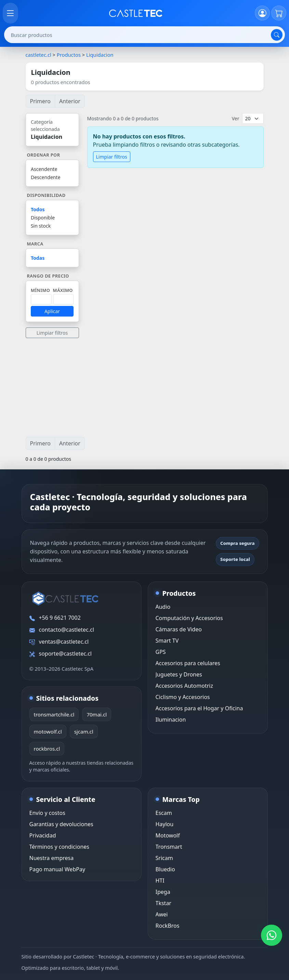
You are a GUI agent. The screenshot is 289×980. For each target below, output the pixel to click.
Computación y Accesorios (189, 618)
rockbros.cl (47, 749)
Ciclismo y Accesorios (183, 697)
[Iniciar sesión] (262, 13)
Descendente (46, 177)
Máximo (63, 290)
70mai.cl (97, 714)
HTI (160, 881)
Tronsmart (169, 847)
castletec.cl (38, 55)
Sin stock (41, 226)
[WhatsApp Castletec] (272, 935)
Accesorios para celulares (188, 663)
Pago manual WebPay (57, 869)
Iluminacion (171, 720)
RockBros (168, 926)
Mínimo (41, 290)
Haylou (165, 824)
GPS (161, 652)
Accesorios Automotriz (184, 686)
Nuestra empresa (52, 858)
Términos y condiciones (60, 847)
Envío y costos (47, 813)
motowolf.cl (48, 731)
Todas (38, 258)
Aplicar (52, 311)
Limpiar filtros (52, 333)
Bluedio (165, 869)
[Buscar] (277, 35)
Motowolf (168, 835)
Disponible (43, 218)
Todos (38, 209)
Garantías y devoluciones (61, 824)
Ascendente (44, 169)
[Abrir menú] (10, 13)
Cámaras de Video (179, 629)
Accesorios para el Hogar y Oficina (199, 708)
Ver (236, 118)
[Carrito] (279, 13)
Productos (69, 55)
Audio (163, 607)
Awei (162, 914)
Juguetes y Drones (179, 674)
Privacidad (43, 835)
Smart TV (167, 641)
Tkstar (163, 903)
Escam (164, 813)
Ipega (163, 892)
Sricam (164, 858)
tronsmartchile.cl (54, 714)
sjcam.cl (84, 731)
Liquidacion (100, 55)
